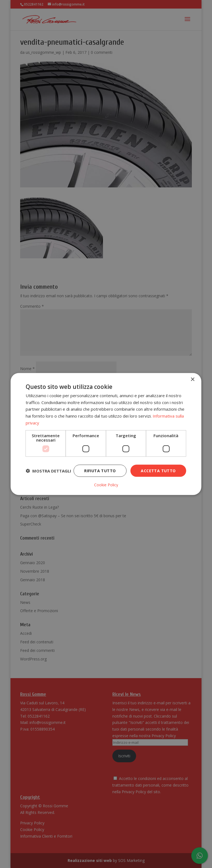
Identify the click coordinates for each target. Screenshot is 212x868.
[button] (48, 471)
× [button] (193, 379)
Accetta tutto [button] (158, 470)
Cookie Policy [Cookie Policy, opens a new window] (106, 485)
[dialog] (106, 434)
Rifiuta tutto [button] (100, 470)
